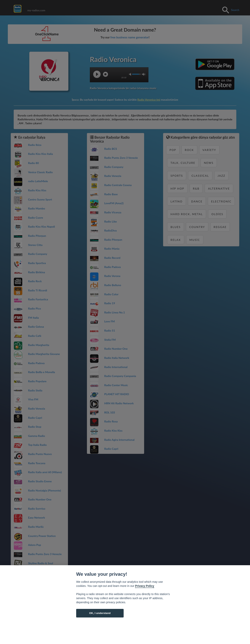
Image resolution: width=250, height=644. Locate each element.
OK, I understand (100, 613)
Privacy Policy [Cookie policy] (145, 586)
